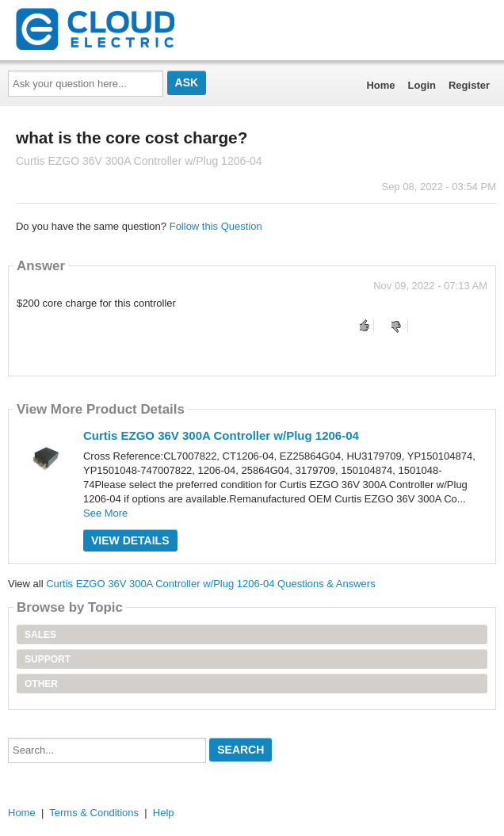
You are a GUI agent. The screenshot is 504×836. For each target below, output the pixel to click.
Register (469, 85)
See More (105, 513)
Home (380, 85)
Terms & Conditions (94, 813)
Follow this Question (216, 226)
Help (164, 813)
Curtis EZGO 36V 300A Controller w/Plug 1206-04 (221, 435)
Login (422, 85)
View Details (130, 540)
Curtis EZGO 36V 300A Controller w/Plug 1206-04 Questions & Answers (210, 584)
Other (41, 684)
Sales (40, 635)
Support (48, 659)
